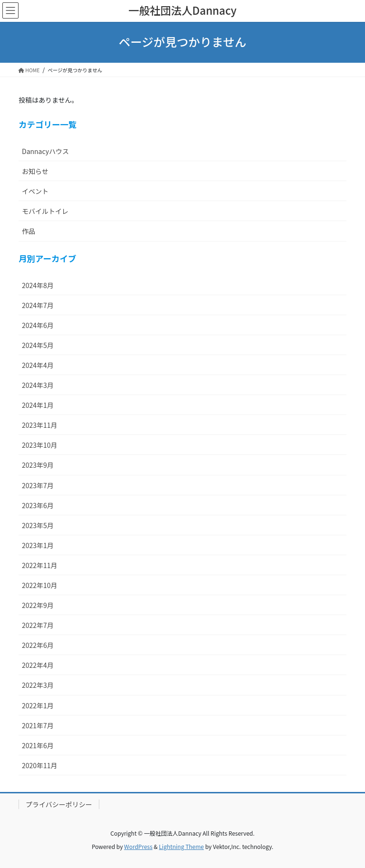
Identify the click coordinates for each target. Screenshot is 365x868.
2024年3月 (38, 385)
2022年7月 (38, 625)
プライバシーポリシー (59, 804)
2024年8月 (38, 285)
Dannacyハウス (45, 151)
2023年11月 (40, 425)
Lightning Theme (181, 846)
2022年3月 (38, 685)
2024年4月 (38, 365)
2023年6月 (38, 505)
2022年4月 (38, 665)
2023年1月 (38, 545)
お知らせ (35, 171)
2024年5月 (38, 345)
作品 (29, 231)
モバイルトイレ (45, 211)
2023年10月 (40, 445)
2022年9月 (38, 605)
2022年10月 (40, 585)
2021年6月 (38, 745)
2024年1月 (38, 405)
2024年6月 (38, 325)
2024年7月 (38, 305)
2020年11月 (40, 765)
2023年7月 (38, 485)
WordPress (138, 846)
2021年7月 (38, 725)
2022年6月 (38, 645)
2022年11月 (40, 565)
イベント (35, 191)
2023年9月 (38, 465)
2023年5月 (38, 525)
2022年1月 (38, 705)
